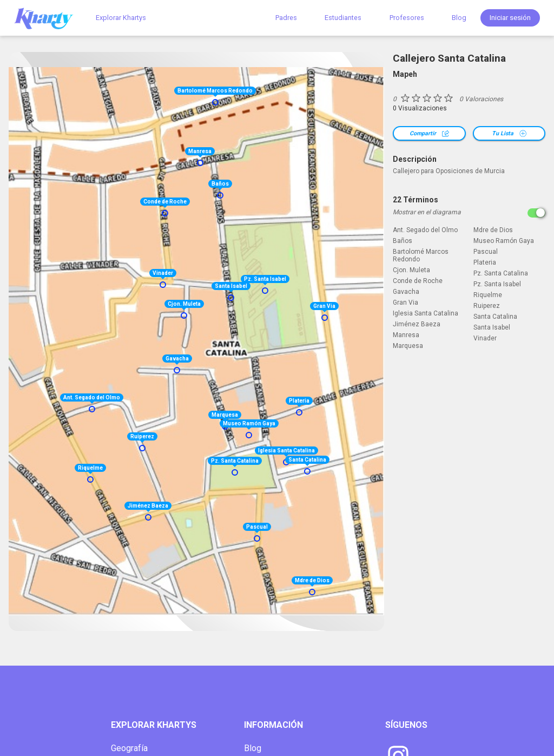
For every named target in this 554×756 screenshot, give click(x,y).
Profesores (407, 18)
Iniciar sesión (510, 18)
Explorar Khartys (121, 18)
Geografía (129, 748)
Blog (459, 18)
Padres (286, 18)
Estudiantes (343, 18)
